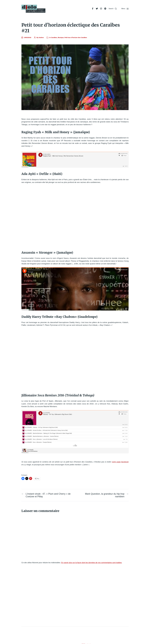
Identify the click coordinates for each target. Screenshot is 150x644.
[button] (113, 9)
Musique (61, 37)
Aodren (41, 37)
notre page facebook (120, 462)
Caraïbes (54, 37)
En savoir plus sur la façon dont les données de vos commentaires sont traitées (91, 563)
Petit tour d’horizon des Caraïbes (76, 37)
